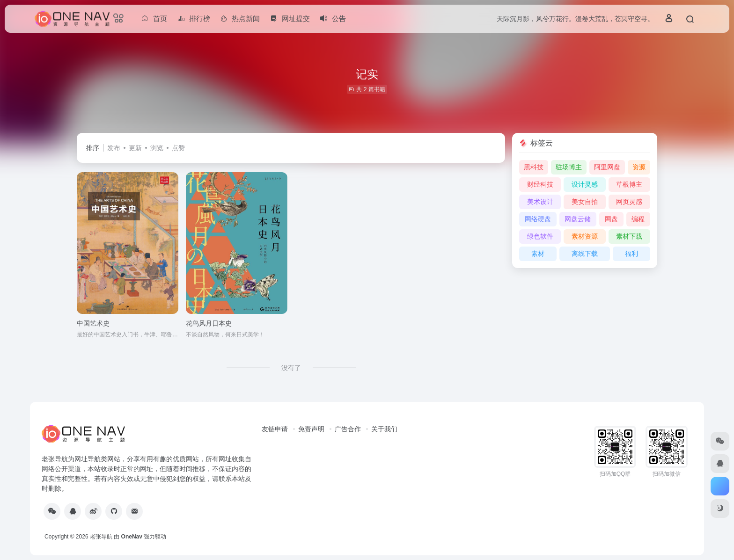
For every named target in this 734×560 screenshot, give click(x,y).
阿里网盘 (607, 167)
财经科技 (540, 184)
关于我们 (384, 429)
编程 (638, 219)
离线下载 (585, 254)
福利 (631, 254)
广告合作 (348, 429)
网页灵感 (629, 202)
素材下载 (629, 236)
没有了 (291, 368)
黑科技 (534, 167)
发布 (114, 148)
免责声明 (311, 429)
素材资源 (585, 236)
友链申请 (275, 429)
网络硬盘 (538, 219)
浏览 (157, 148)
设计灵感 (585, 184)
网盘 (611, 219)
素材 (538, 254)
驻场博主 (569, 167)
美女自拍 (585, 202)
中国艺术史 (93, 323)
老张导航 (101, 537)
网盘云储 (578, 219)
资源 (639, 167)
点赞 (178, 148)
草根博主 (629, 184)
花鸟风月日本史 (209, 323)
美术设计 (540, 202)
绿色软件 (540, 236)
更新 (135, 148)
